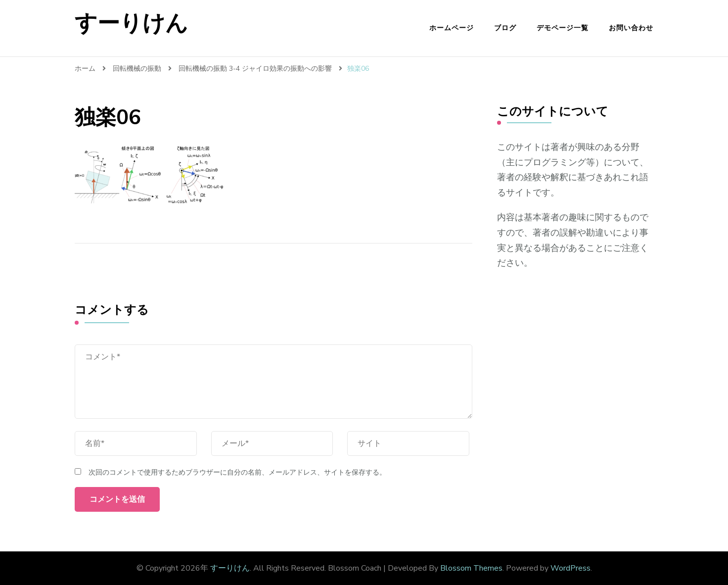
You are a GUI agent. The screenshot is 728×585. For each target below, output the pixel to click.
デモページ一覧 (563, 28)
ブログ (505, 28)
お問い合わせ (631, 28)
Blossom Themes (471, 568)
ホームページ (452, 28)
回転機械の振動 (137, 69)
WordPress (570, 568)
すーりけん (131, 24)
